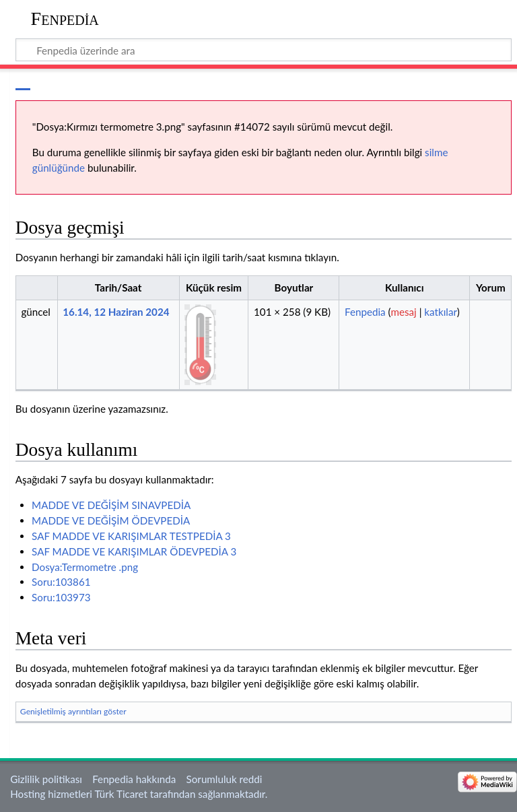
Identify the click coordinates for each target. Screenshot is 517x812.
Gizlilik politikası (46, 779)
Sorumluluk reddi (225, 779)
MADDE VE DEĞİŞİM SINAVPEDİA (111, 505)
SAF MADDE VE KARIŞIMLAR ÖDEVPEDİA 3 (134, 551)
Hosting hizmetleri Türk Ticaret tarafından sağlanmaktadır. (139, 794)
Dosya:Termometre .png (85, 567)
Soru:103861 (61, 582)
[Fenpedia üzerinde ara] (264, 50)
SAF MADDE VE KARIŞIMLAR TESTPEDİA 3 (131, 536)
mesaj (403, 312)
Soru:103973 (61, 597)
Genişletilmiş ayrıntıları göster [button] (73, 711)
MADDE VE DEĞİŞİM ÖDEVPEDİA (111, 520)
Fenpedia (65, 19)
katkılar (440, 312)
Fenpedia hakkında (134, 779)
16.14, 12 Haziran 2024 (116, 312)
